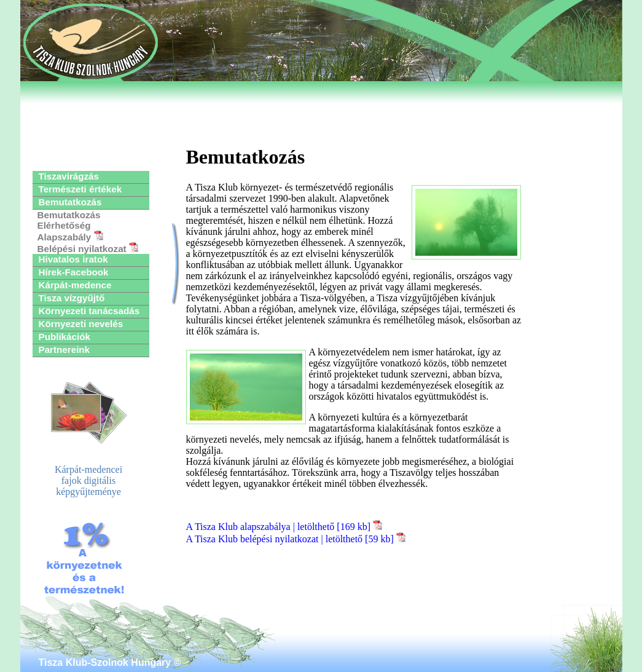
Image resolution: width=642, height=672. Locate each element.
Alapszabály (70, 236)
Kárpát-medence (75, 285)
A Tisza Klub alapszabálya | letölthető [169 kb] (284, 527)
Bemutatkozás (70, 202)
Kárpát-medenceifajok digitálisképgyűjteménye (89, 439)
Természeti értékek (80, 189)
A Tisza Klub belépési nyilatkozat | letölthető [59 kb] (296, 539)
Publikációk (65, 337)
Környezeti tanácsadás (89, 311)
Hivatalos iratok (73, 259)
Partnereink (65, 350)
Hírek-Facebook (74, 272)
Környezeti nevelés (81, 324)
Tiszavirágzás (69, 176)
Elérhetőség (64, 225)
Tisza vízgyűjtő (72, 298)
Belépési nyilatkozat (88, 248)
